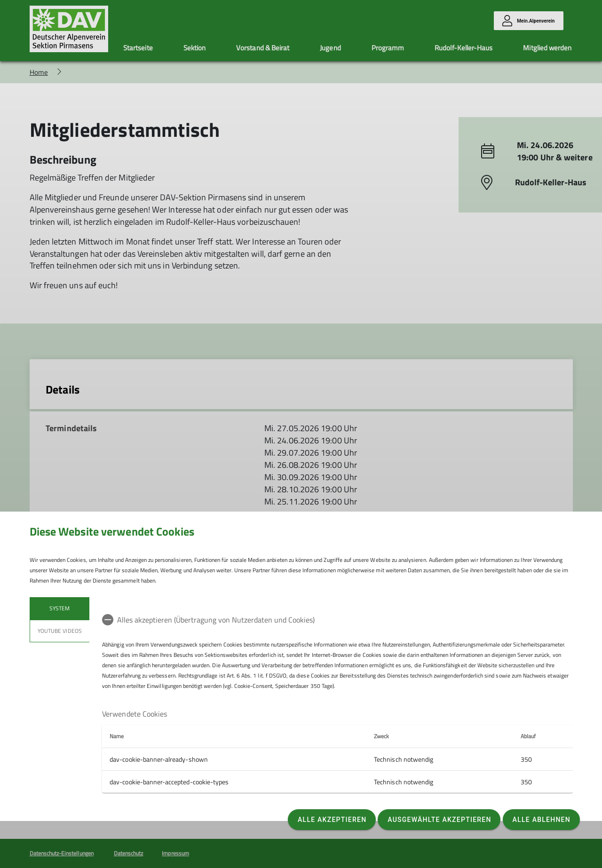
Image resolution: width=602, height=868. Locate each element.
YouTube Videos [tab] (60, 631)
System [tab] (59, 608)
